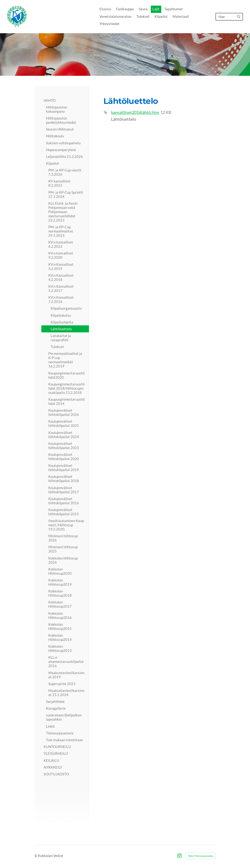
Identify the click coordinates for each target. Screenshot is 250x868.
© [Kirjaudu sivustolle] (36, 856)
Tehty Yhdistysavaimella (200, 856)
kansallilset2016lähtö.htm (135, 112)
